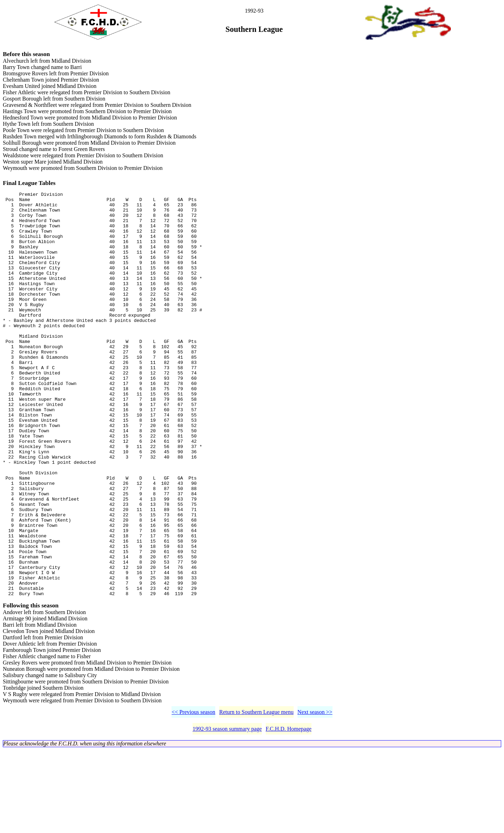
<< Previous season (193, 795)
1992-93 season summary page (227, 812)
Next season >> (315, 795)
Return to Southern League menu (256, 795)
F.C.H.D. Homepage (289, 812)
